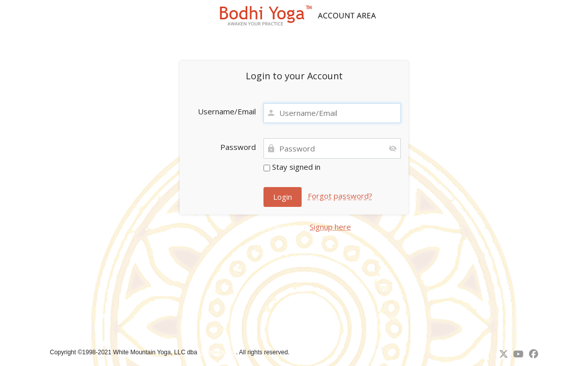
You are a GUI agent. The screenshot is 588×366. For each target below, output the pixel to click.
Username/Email (227, 111)
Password (238, 147)
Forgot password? (340, 196)
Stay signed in (292, 167)
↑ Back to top (311, 352)
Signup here (330, 227)
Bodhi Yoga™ (217, 352)
